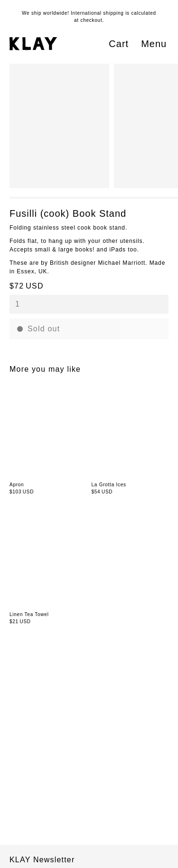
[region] (94, 126)
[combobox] (89, 304)
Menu (154, 44)
